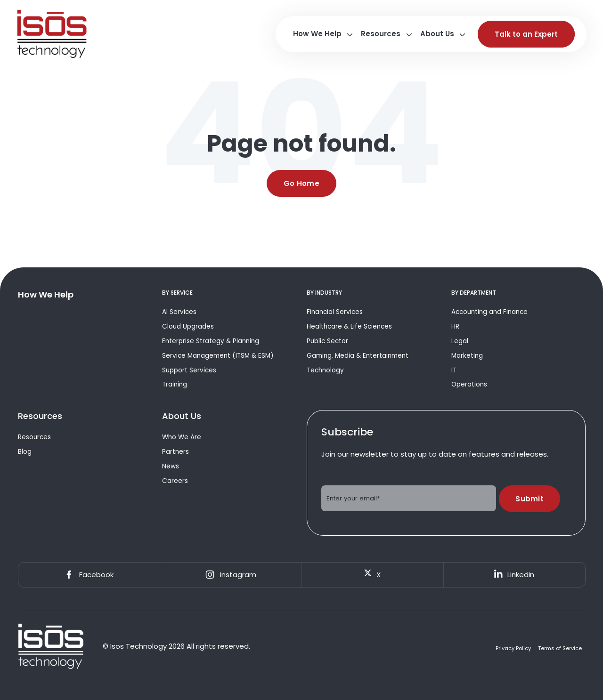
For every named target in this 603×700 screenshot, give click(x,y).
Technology (325, 370)
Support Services (189, 370)
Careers (175, 481)
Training (175, 384)
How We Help (317, 34)
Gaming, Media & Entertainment (358, 356)
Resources (381, 34)
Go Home (301, 183)
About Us (437, 34)
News (171, 466)
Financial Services (335, 312)
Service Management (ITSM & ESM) (218, 356)
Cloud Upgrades (188, 326)
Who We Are (182, 437)
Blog (25, 452)
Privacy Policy (513, 648)
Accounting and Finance (489, 312)
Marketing (467, 356)
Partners (175, 452)
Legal (460, 341)
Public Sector (327, 341)
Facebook (89, 575)
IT (454, 370)
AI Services (179, 312)
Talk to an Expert (526, 34)
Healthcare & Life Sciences (349, 326)
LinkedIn (514, 575)
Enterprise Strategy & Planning (211, 341)
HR (455, 326)
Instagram (231, 575)
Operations (469, 384)
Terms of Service (560, 648)
